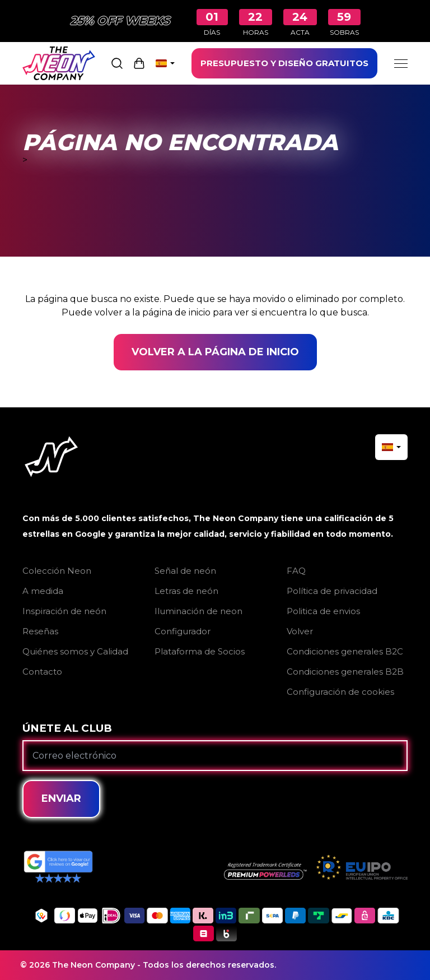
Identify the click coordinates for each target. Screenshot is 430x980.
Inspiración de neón (64, 611)
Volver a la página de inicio (215, 352)
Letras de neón (186, 591)
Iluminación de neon (198, 611)
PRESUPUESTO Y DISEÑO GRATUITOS (284, 63)
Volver (300, 631)
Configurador (183, 631)
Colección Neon (57, 571)
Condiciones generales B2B (345, 672)
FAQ (296, 571)
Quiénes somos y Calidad (75, 651)
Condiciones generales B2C (345, 651)
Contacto (42, 672)
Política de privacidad (332, 591)
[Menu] (401, 63)
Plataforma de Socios (200, 651)
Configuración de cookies (340, 692)
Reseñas (40, 631)
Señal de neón (185, 571)
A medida (43, 591)
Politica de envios (323, 611)
